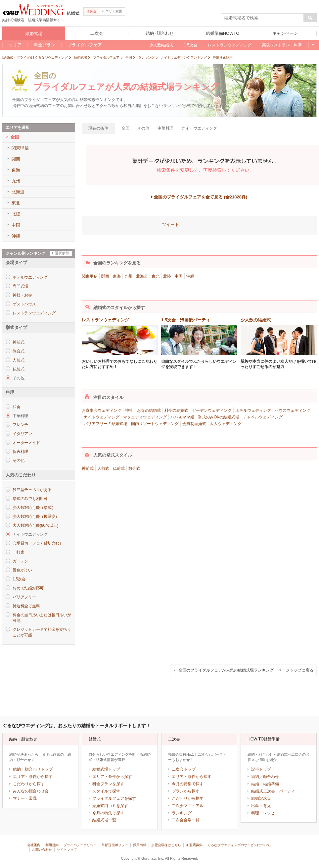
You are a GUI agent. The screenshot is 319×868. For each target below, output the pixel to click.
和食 (17, 407)
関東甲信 (90, 276)
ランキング (182, 813)
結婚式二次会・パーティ (273, 791)
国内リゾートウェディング (155, 424)
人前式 (18, 360)
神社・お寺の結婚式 (143, 410)
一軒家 (18, 552)
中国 (179, 276)
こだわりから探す (29, 784)
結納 (255, 777)
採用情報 (140, 845)
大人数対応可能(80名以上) (35, 525)
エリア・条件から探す (33, 777)
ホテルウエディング (30, 277)
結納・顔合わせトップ (33, 769)
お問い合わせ (42, 850)
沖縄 (190, 276)
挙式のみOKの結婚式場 (219, 417)
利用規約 (52, 845)
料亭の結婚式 (176, 410)
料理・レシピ (263, 813)
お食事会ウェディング (102, 410)
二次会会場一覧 (186, 820)
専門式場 (20, 286)
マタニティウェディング (145, 417)
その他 (18, 461)
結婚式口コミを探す (110, 806)
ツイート (170, 224)
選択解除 (62, 253)
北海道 (142, 276)
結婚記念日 (261, 798)
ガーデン (20, 561)
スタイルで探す (106, 791)
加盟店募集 (194, 845)
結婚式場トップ (106, 769)
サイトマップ (67, 850)
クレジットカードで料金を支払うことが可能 (42, 632)
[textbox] (262, 18)
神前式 (18, 342)
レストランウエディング (34, 313)
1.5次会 (19, 579)
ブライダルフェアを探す (114, 798)
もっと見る (313, 45)
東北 (156, 276)
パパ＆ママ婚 (182, 417)
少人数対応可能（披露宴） (36, 516)
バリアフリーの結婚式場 (106, 424)
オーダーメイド (26, 443)
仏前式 (18, 369)
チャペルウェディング (263, 417)
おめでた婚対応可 (28, 588)
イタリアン (22, 434)
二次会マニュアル (188, 806)
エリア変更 (112, 11)
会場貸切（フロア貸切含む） (38, 543)
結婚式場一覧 (104, 820)
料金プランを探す (108, 784)
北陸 (167, 276)
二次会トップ (184, 769)
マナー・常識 (25, 798)
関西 (105, 276)
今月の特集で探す (108, 813)
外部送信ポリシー (115, 845)
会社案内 (34, 845)
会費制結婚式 (194, 424)
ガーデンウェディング (212, 410)
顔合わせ (271, 777)
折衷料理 (20, 452)
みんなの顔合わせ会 (31, 791)
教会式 (18, 351)
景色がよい (22, 570)
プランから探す (186, 791)
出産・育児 (261, 806)
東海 (117, 276)
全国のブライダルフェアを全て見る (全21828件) (201, 197)
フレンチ (20, 425)
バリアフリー (24, 597)
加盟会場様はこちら (166, 845)
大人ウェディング (226, 424)
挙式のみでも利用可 (30, 499)
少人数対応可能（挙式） (34, 508)
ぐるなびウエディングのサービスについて (239, 845)
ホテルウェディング (253, 410)
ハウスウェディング (293, 410)
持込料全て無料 (26, 606)
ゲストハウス (24, 304)
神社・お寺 (22, 295)
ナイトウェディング (102, 417)
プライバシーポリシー (80, 845)
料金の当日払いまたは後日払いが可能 (42, 618)
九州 (128, 276)
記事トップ (261, 769)
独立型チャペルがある (32, 490)
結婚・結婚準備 (265, 784)
